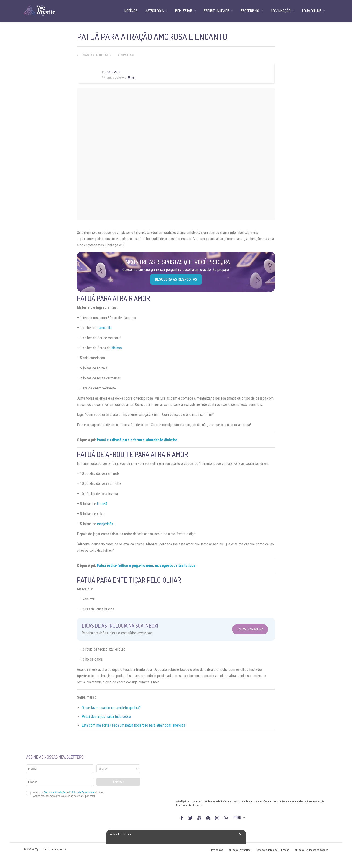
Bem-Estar (184, 11)
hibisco (117, 348)
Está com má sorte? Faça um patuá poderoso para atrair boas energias (133, 725)
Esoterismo (250, 11)
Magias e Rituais (97, 55)
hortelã (102, 504)
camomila (105, 328)
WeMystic (114, 72)
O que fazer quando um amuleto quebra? (111, 708)
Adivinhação (281, 11)
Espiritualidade (216, 11)
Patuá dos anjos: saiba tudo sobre (106, 717)
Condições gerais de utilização (273, 850)
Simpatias (126, 55)
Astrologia (155, 11)
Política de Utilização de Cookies (311, 850)
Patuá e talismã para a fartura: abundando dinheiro (137, 440)
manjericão (105, 524)
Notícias (131, 11)
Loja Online (312, 11)
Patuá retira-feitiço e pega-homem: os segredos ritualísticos (146, 566)
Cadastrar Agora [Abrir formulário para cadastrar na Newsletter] (250, 629)
